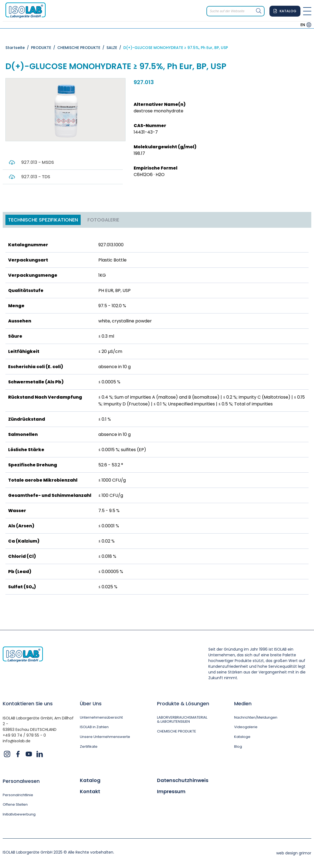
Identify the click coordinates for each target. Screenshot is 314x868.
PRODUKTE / (44, 48)
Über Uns (91, 704)
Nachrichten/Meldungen (257, 718)
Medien (243, 704)
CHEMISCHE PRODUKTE (178, 732)
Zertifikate (90, 748)
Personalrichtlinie (19, 795)
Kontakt (90, 792)
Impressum (171, 792)
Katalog (90, 780)
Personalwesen (21, 781)
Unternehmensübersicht (103, 718)
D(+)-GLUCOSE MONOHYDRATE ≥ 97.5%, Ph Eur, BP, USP (176, 48)
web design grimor (294, 854)
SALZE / (115, 48)
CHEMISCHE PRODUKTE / (82, 48)
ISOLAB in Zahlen (95, 728)
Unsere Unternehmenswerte (107, 738)
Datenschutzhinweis (183, 780)
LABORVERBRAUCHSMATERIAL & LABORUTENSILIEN (183, 720)
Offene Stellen (17, 805)
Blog (238, 748)
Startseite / (18, 48)
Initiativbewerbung (20, 815)
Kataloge (243, 738)
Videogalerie (246, 728)
